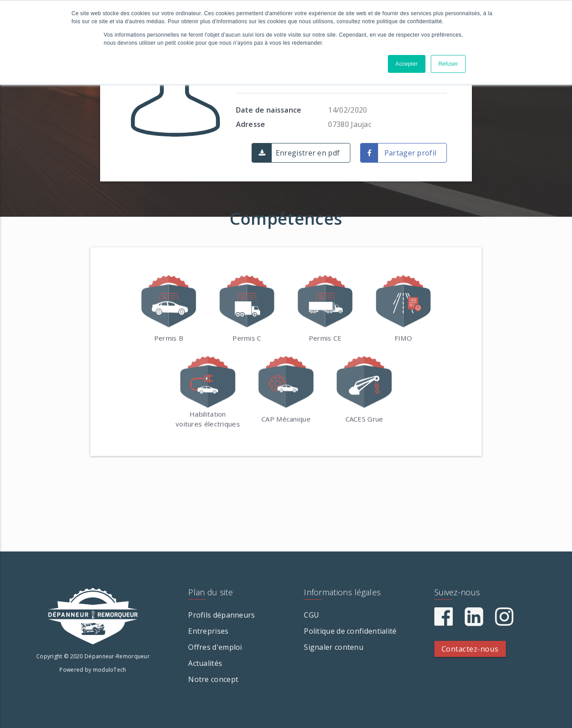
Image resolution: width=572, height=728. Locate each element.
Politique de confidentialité (350, 631)
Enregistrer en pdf (308, 153)
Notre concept (213, 679)
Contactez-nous (470, 649)
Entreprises (208, 631)
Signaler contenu (334, 647)
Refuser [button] (448, 64)
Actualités (205, 663)
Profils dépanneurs (221, 615)
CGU (311, 615)
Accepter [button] (407, 64)
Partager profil (410, 153)
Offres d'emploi (215, 647)
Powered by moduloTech (93, 670)
